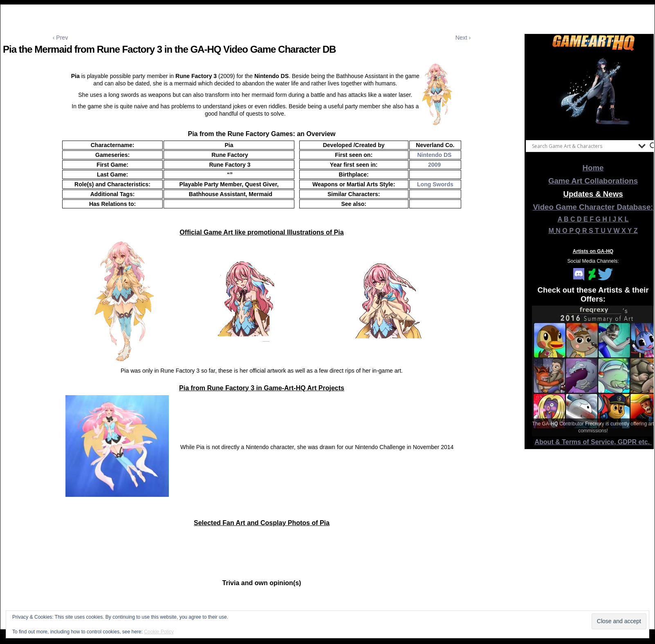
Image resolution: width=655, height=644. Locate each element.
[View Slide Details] (593, 94)
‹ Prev (60, 38)
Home (593, 168)
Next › (463, 38)
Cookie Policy (159, 632)
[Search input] (583, 146)
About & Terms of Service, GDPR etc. (593, 442)
